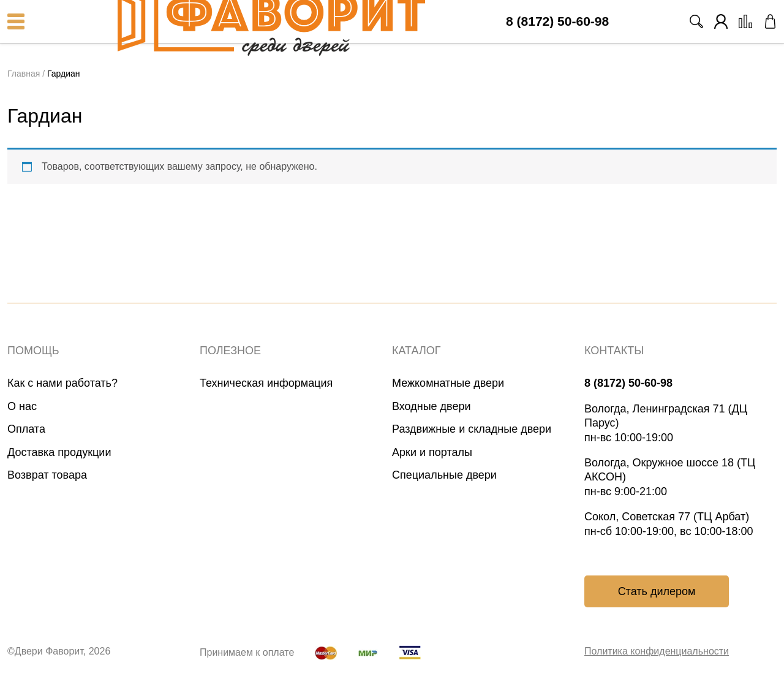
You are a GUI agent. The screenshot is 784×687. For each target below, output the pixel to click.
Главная (24, 74)
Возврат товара (47, 475)
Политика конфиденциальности (657, 651)
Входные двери (432, 406)
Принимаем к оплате (247, 652)
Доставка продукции (59, 452)
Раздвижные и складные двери (472, 429)
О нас (22, 406)
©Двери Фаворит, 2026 (59, 651)
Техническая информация (266, 383)
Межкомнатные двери (448, 383)
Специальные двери (444, 475)
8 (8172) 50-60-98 (557, 22)
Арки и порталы (432, 452)
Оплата (26, 429)
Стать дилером (657, 591)
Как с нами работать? (62, 383)
